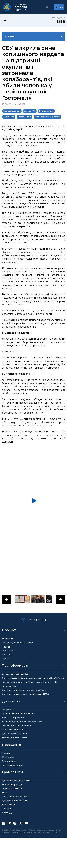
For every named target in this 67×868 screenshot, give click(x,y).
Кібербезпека (25, 117)
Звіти (5, 793)
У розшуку (7, 813)
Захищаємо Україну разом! (47, 117)
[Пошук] (47, 7)
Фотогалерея (9, 757)
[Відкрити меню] (5, 21)
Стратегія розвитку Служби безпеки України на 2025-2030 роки (33, 678)
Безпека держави (12, 111)
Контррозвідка (46, 111)
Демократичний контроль (15, 801)
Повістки (6, 809)
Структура (7, 647)
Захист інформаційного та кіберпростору (22, 722)
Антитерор (9, 117)
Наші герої (7, 655)
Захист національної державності (18, 713)
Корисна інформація (12, 789)
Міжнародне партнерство (15, 738)
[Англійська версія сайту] (62, 7)
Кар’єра (6, 659)
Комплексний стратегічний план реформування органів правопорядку (29, 684)
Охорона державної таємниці (16, 726)
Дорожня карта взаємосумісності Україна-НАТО (25, 694)
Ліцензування (9, 805)
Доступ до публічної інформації (17, 781)
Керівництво (8, 638)
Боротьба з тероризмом (14, 718)
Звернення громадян (12, 785)
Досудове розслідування (14, 734)
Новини (10, 36)
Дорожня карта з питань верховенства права (24, 690)
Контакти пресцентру (12, 765)
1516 (61, 21)
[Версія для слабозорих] (56, 7)
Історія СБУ (8, 651)
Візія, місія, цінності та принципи (18, 643)
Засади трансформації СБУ (15, 674)
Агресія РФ (30, 111)
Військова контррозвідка (14, 730)
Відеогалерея (9, 761)
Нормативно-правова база (15, 797)
